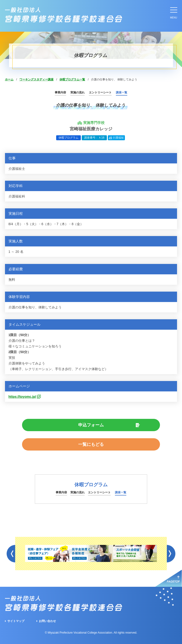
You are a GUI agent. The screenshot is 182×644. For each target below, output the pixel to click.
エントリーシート (100, 92)
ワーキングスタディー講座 (36, 79)
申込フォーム (91, 425)
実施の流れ (77, 92)
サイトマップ (16, 621)
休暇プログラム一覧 (72, 79)
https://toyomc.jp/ (22, 397)
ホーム (9, 79)
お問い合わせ (47, 621)
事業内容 (60, 92)
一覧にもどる (91, 444)
